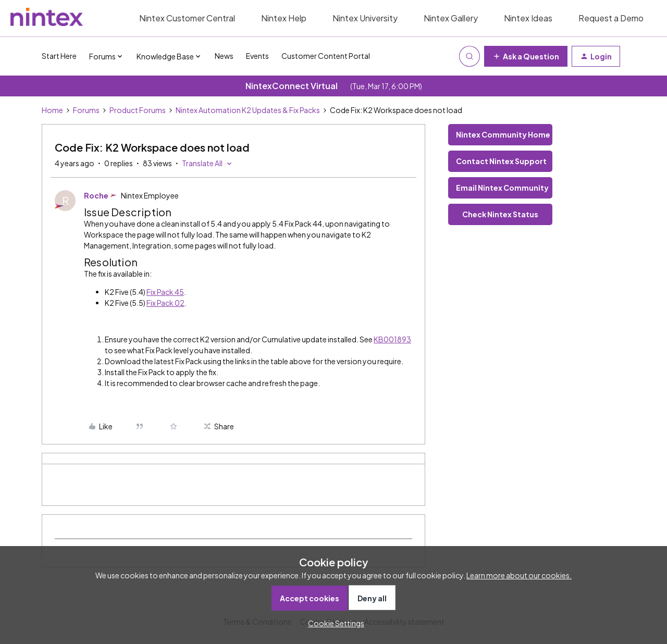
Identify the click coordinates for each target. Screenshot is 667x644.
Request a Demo (611, 18)
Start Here (59, 56)
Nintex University (365, 18)
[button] (526, 56)
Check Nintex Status (500, 214)
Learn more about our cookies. (519, 575)
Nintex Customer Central (187, 18)
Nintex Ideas (528, 18)
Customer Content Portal (326, 56)
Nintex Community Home (503, 134)
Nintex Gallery (451, 18)
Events (257, 56)
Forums (86, 110)
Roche (96, 195)
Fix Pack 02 (165, 303)
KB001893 (392, 339)
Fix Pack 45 (165, 292)
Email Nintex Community (502, 188)
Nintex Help (284, 18)
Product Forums (138, 110)
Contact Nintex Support (501, 161)
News (224, 56)
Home (52, 110)
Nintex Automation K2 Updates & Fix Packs (248, 110)
